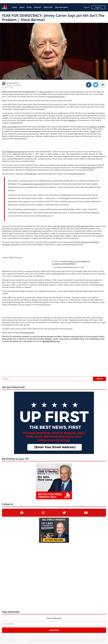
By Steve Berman (13, 83)
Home (15, 7)
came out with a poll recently (33, 184)
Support (98, 7)
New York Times (46, 92)
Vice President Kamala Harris (14, 152)
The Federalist (30, 174)
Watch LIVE (48, 7)
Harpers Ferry (17, 123)
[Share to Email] (103, 85)
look (11, 257)
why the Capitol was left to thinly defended (71, 226)
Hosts (29, 7)
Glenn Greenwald (9, 127)
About (22, 7)
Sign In (87, 7)
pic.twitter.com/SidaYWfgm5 (64, 264)
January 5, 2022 (79, 267)
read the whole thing (56, 97)
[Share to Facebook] (89, 85)
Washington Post (89, 167)
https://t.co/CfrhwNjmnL (80, 261)
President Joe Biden (97, 127)
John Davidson (79, 174)
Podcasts (38, 7)
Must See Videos (62, 7)
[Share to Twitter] (96, 85)
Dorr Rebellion (70, 120)
